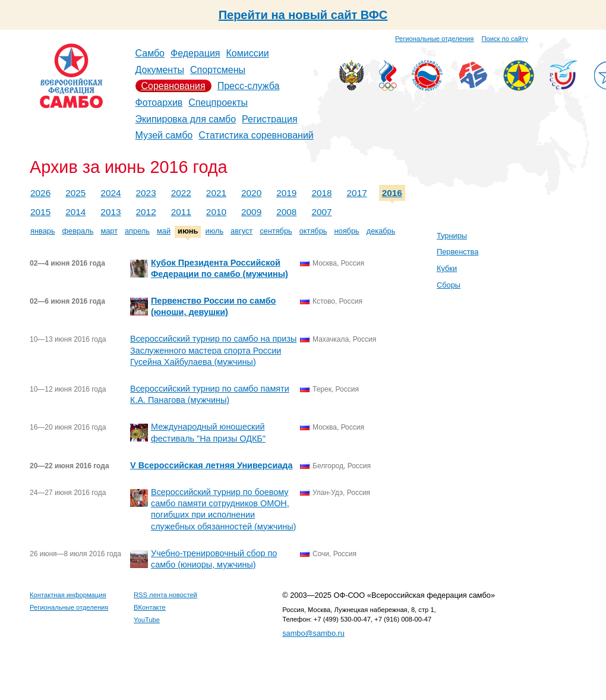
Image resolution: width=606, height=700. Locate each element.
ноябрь (346, 231)
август (242, 231)
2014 (75, 212)
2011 (181, 212)
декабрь (381, 231)
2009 (251, 212)
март (109, 231)
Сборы (449, 285)
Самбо (150, 53)
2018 (321, 193)
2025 (75, 193)
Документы (160, 70)
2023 (146, 193)
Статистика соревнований (256, 135)
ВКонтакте (150, 607)
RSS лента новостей (165, 595)
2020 (251, 193)
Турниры (452, 236)
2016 (392, 193)
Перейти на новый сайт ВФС (303, 15)
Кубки (447, 268)
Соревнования (173, 86)
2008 (286, 212)
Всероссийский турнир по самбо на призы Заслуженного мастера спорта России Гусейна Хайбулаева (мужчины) (213, 350)
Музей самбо (164, 135)
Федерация (195, 53)
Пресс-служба (249, 86)
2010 (216, 212)
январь (43, 231)
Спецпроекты (218, 103)
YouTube (147, 620)
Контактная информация (68, 595)
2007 (321, 212)
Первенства (457, 252)
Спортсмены (218, 70)
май (164, 231)
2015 (40, 212)
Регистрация (270, 119)
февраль (78, 231)
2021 (216, 193)
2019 (286, 193)
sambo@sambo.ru (313, 633)
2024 (111, 193)
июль (214, 231)
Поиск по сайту (505, 39)
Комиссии (248, 53)
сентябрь (276, 231)
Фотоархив (159, 103)
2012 (146, 212)
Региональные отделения (434, 39)
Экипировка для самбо (186, 119)
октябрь (313, 231)
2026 (40, 193)
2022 (181, 193)
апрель (137, 231)
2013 (111, 212)
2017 (357, 193)
